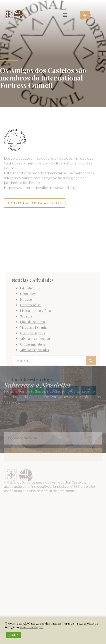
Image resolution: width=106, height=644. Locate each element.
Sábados (26, 359)
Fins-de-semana (32, 364)
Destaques (28, 336)
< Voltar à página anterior (35, 203)
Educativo (27, 331)
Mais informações (32, 627)
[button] (65, 15)
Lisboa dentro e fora (35, 353)
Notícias (26, 342)
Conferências (30, 347)
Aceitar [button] (13, 635)
